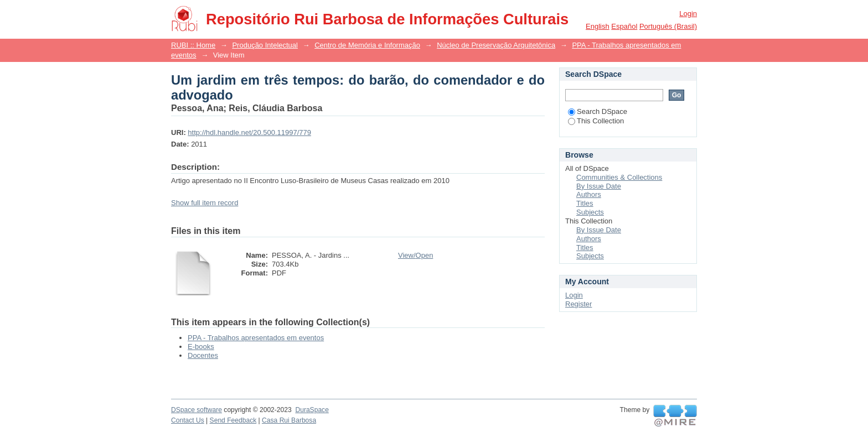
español (624, 26)
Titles (585, 203)
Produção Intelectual (265, 45)
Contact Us (188, 420)
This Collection (596, 121)
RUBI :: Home (193, 45)
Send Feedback (233, 420)
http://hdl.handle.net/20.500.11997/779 (249, 132)
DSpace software (197, 410)
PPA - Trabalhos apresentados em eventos (256, 338)
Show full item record (205, 203)
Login (688, 14)
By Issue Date (599, 186)
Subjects (590, 212)
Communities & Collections (619, 177)
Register (578, 304)
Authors (589, 194)
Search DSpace (598, 111)
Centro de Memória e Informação (367, 45)
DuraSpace (312, 410)
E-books (201, 347)
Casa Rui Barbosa (289, 420)
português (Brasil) (668, 26)
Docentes (203, 355)
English (598, 26)
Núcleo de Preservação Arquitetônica (496, 45)
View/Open (415, 255)
